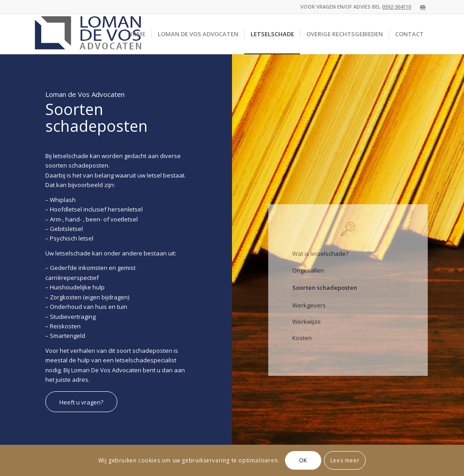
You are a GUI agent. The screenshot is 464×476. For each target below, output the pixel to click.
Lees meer (345, 460)
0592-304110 (396, 7)
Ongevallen (308, 276)
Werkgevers (309, 311)
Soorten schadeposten (325, 294)
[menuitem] (137, 34)
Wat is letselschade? (320, 260)
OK (303, 460)
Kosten (302, 344)
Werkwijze (307, 328)
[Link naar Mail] (423, 7)
